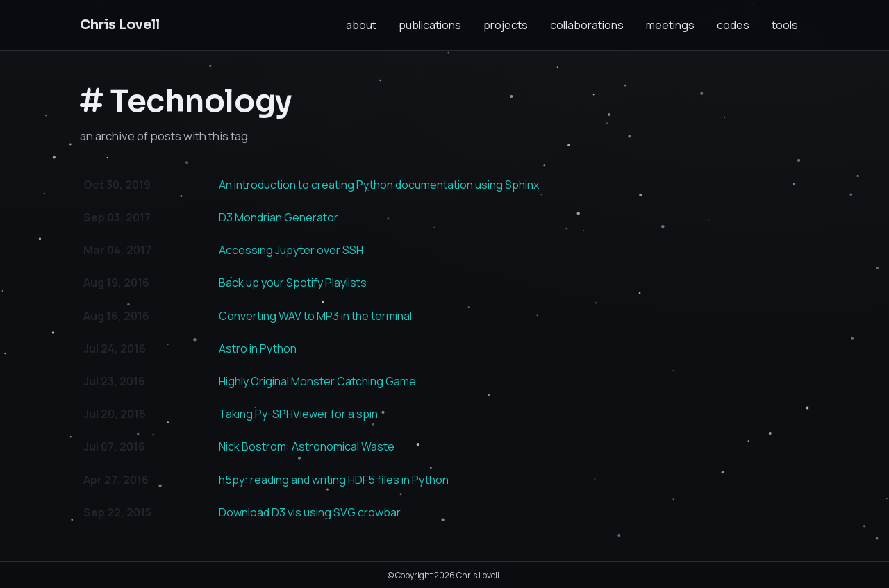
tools (785, 25)
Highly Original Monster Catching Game (317, 381)
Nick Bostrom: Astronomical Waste (307, 446)
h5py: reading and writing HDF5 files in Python (334, 480)
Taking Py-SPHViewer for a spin (298, 414)
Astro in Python (258, 348)
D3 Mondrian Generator (279, 217)
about (361, 25)
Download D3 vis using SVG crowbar (310, 512)
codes (733, 25)
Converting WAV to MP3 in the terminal (315, 316)
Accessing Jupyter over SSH (291, 250)
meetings (670, 25)
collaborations (587, 25)
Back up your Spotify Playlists (293, 283)
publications (430, 25)
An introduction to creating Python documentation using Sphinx (379, 185)
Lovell (120, 25)
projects (506, 25)
